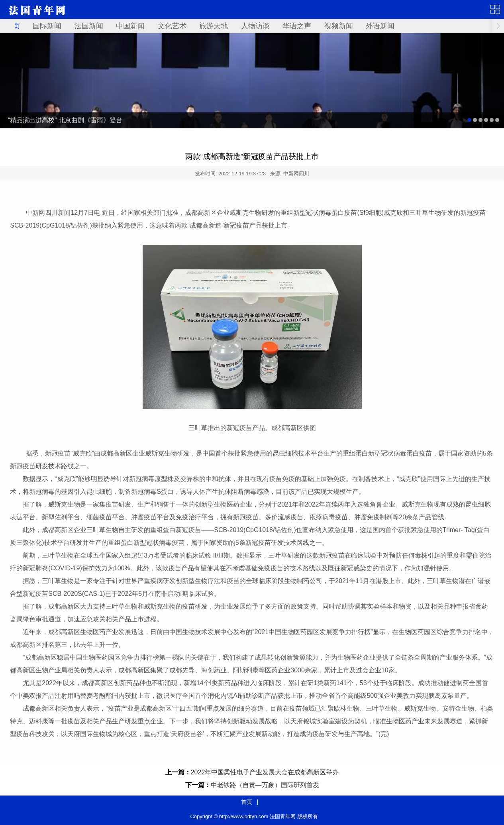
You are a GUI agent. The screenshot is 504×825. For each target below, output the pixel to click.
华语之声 (297, 26)
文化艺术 (172, 26)
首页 (247, 802)
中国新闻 (130, 26)
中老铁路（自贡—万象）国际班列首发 (265, 785)
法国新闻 (89, 26)
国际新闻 (47, 26)
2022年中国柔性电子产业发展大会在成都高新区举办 (265, 772)
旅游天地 (214, 26)
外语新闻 (380, 26)
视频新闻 (339, 26)
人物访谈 (255, 26)
